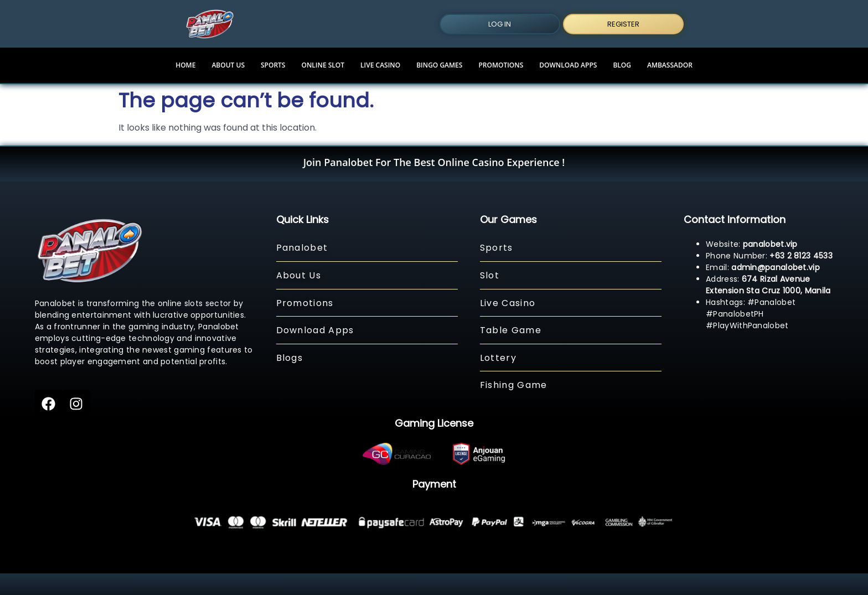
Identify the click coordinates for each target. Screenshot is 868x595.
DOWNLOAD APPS (568, 65)
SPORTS (273, 65)
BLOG (622, 65)
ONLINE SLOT (323, 65)
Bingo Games (439, 65)
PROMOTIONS (501, 65)
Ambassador (670, 65)
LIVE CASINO (380, 65)
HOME (185, 65)
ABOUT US (228, 65)
